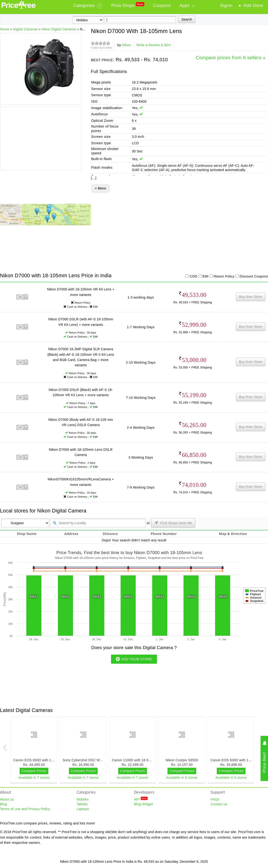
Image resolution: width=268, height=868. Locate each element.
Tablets (82, 804)
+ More (100, 188)
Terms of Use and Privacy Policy (25, 809)
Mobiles (83, 799)
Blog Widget (143, 804)
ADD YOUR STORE (134, 659)
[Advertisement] (40, 139)
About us (7, 799)
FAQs (215, 799)
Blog (3, 804)
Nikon (126, 45)
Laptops (83, 809)
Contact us (219, 804)
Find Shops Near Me (173, 523)
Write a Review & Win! (154, 45)
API (141, 799)
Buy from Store (251, 297)
